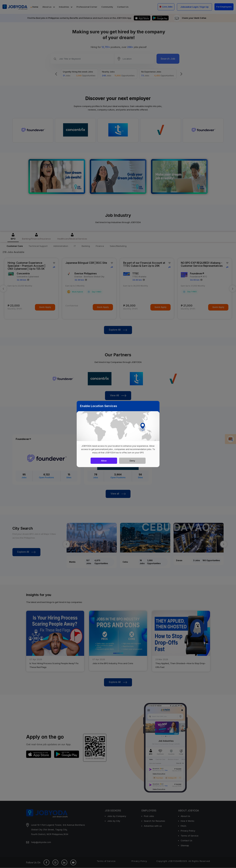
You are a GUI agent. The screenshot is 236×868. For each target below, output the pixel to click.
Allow (104, 461)
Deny (132, 461)
